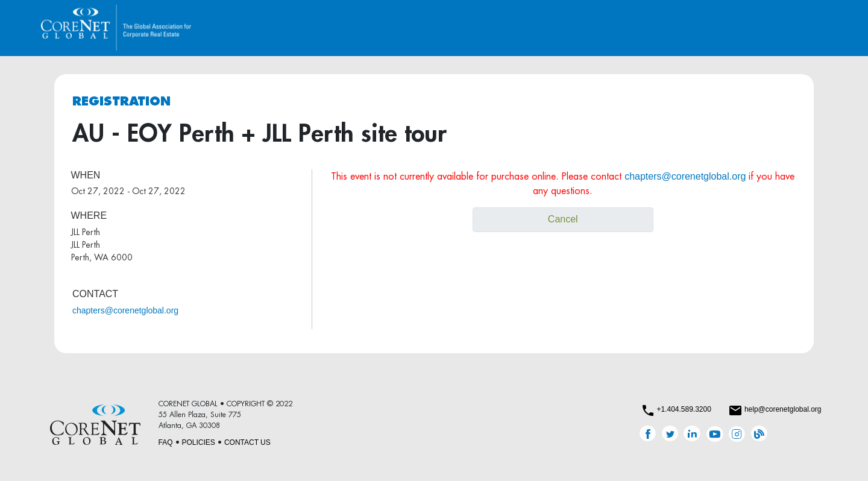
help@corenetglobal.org (783, 409)
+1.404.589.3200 (684, 409)
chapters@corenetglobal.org (125, 310)
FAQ (166, 442)
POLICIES (199, 442)
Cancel (563, 219)
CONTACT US (247, 442)
